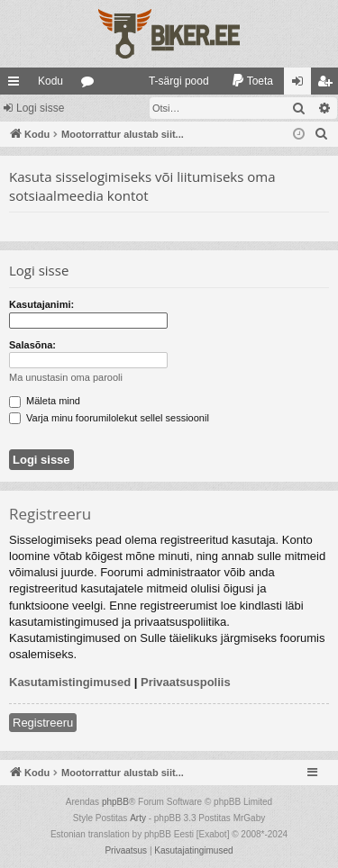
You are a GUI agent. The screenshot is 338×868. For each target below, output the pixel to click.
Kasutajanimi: (41, 304)
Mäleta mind (45, 401)
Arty (138, 818)
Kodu (50, 81)
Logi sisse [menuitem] (301, 85)
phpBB (115, 802)
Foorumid (91, 85)
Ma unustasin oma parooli (66, 377)
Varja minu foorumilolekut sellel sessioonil (109, 418)
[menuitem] (171, 81)
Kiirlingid (17, 85)
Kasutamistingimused (70, 682)
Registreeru (43, 723)
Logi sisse (40, 108)
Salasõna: (32, 345)
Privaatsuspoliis (186, 682)
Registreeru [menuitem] (329, 85)
